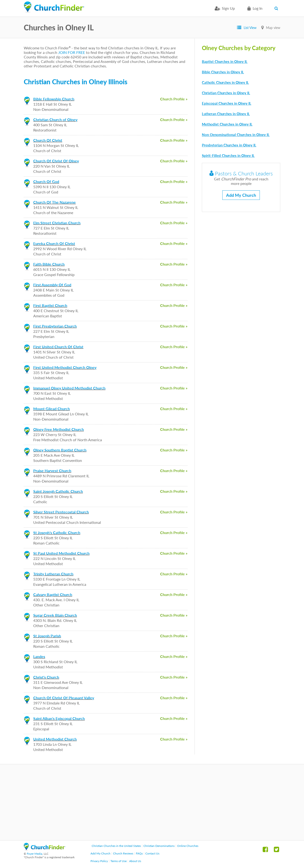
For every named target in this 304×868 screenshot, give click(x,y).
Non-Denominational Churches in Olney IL (236, 135)
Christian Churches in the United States (116, 846)
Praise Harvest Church (52, 471)
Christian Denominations (159, 846)
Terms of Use (119, 861)
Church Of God (46, 181)
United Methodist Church (55, 739)
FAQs (139, 853)
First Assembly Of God (52, 285)
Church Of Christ (48, 140)
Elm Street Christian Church (57, 223)
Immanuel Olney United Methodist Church (69, 388)
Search (277, 8)
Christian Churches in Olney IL (226, 93)
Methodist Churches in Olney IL (227, 124)
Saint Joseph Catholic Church (58, 491)
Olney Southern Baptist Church (60, 450)
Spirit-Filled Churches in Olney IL (228, 155)
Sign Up (228, 8)
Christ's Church (46, 677)
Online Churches (188, 846)
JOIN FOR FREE (72, 52)
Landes (39, 656)
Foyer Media (35, 854)
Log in (258, 8)
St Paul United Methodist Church (61, 553)
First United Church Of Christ (58, 347)
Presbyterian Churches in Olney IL (229, 145)
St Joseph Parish (47, 636)
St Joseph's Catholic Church (57, 533)
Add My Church (241, 195)
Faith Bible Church (49, 264)
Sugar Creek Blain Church (55, 615)
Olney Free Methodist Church (59, 429)
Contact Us (152, 853)
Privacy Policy (99, 861)
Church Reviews (123, 853)
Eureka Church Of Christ (54, 243)
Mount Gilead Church (52, 409)
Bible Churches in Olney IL (223, 72)
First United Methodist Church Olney (65, 367)
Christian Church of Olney (55, 120)
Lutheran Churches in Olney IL (226, 114)
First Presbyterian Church (55, 326)
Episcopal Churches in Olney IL (227, 103)
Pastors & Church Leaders (241, 173)
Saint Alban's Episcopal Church (59, 718)
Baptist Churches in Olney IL (225, 61)
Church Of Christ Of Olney (56, 161)
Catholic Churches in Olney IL (225, 82)
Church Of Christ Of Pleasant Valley (64, 698)
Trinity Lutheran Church (53, 574)
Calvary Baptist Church (53, 594)
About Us (135, 861)
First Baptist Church (50, 305)
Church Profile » (174, 99)
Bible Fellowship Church (54, 99)
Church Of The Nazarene (55, 202)
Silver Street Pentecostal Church (61, 512)
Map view (273, 28)
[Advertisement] (152, 802)
